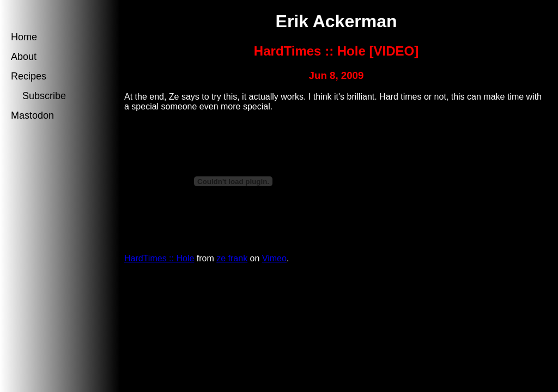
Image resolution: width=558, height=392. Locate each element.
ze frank (232, 258)
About (24, 57)
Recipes (29, 76)
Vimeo (274, 258)
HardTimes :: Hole (159, 258)
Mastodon (32, 115)
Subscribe (43, 96)
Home (24, 37)
